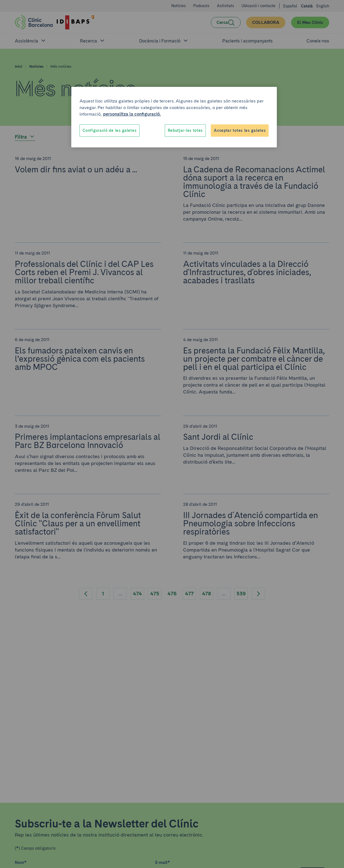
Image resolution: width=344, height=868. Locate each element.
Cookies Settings (99, 130)
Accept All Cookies (247, 130)
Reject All (201, 130)
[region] (174, 117)
